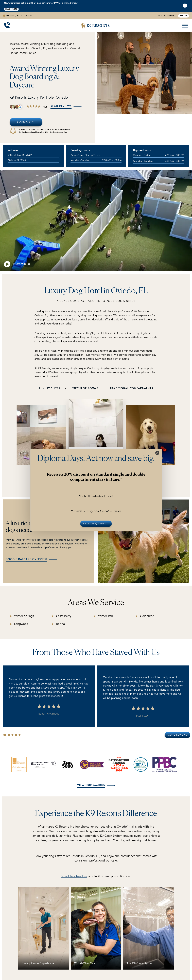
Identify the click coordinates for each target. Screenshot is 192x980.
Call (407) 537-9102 (96, 524)
